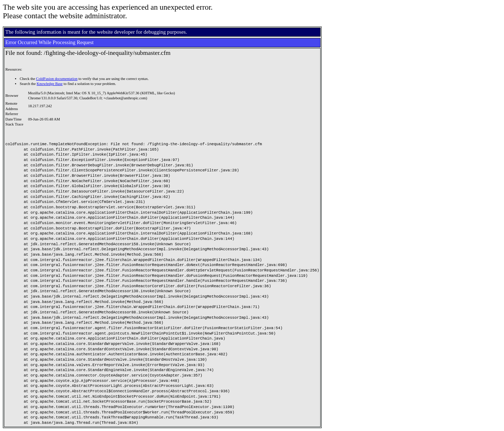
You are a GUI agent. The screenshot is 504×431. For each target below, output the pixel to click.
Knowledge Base (50, 84)
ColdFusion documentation (57, 79)
